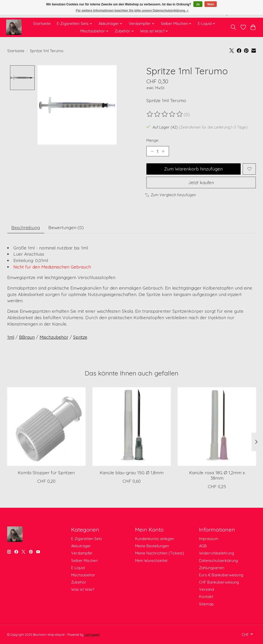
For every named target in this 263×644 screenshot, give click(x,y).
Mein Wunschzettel (151, 561)
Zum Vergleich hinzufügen (171, 195)
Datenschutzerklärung (218, 561)
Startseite (42, 24)
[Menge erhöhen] (163, 151)
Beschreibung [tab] (26, 227)
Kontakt (206, 597)
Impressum (209, 539)
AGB (203, 546)
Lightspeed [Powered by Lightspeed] (92, 635)
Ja (198, 4)
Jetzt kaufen (201, 182)
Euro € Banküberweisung (221, 575)
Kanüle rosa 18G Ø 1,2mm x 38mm (217, 475)
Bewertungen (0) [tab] (66, 227)
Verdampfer (82, 553)
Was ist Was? (83, 589)
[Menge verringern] (152, 151)
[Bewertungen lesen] (165, 114)
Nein (211, 4)
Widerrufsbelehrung (217, 553)
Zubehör (79, 582)
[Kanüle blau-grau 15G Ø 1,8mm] (132, 427)
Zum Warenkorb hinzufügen (193, 169)
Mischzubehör (54, 337)
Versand (206, 589)
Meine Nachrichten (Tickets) (160, 553)
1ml (11, 337)
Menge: (153, 140)
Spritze (80, 337)
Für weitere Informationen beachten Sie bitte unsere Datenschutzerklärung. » (132, 11)
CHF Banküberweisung (219, 582)
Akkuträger (81, 546)
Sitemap (206, 604)
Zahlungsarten (212, 568)
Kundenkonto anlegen (155, 539)
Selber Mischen (84, 561)
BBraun (27, 337)
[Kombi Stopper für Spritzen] (46, 427)
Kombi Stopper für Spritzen (46, 472)
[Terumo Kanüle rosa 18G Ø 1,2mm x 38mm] (217, 427)
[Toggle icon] (233, 27)
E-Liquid (78, 568)
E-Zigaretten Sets (87, 539)
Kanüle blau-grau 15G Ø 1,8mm (132, 472)
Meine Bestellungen (152, 546)
